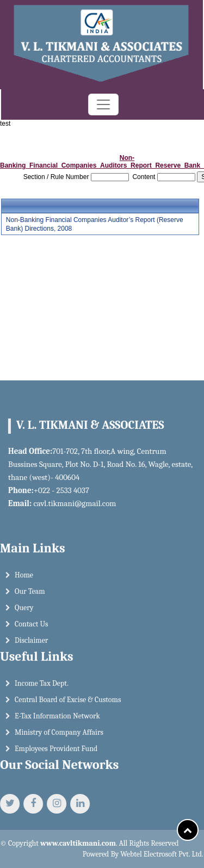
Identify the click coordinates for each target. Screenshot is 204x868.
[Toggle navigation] (103, 104)
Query (24, 611)
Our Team (30, 595)
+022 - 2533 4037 (57, 490)
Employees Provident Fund (56, 752)
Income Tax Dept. (42, 687)
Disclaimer (31, 644)
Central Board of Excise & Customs (68, 703)
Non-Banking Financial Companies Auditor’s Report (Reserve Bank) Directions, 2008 (95, 224)
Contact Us (32, 628)
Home (24, 579)
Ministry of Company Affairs (59, 736)
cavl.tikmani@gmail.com (71, 503)
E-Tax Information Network (57, 720)
